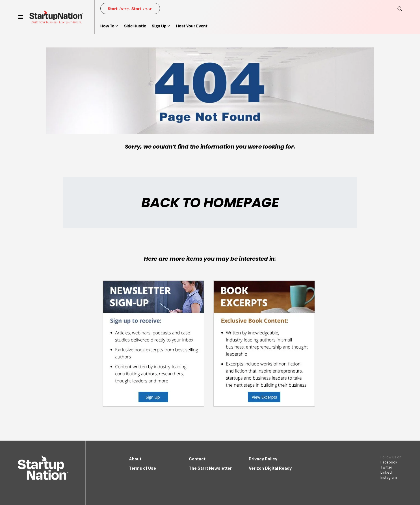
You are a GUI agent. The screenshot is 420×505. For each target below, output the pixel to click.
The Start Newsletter (210, 468)
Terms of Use (142, 468)
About (135, 459)
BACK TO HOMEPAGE (210, 203)
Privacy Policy (263, 459)
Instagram (389, 477)
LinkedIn (387, 472)
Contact (197, 459)
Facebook (389, 462)
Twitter (386, 467)
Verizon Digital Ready (270, 468)
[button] (21, 17)
